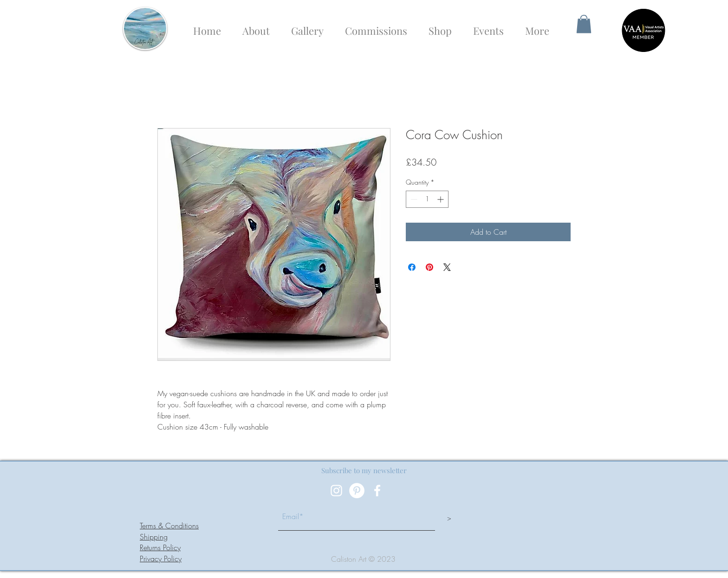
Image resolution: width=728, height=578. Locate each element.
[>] (449, 518)
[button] (584, 24)
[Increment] (441, 199)
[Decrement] (413, 199)
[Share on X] (447, 267)
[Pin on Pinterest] (429, 267)
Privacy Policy (161, 559)
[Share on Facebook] (412, 267)
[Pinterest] (357, 491)
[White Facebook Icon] (377, 491)
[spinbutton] (427, 199)
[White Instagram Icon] (336, 491)
